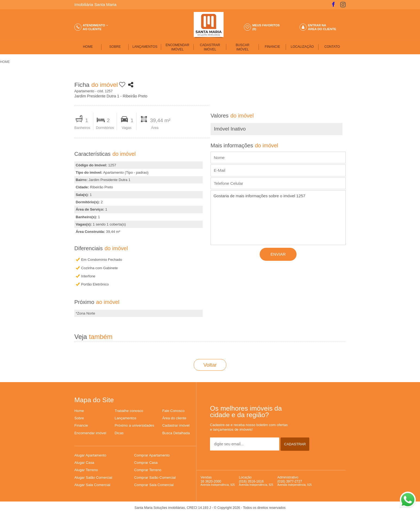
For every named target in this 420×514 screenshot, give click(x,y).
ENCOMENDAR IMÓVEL (177, 47)
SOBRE (115, 47)
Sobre (79, 418)
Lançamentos (126, 418)
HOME (88, 47)
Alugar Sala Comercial (92, 485)
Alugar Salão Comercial (93, 477)
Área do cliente (174, 418)
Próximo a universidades (135, 425)
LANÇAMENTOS (145, 47)
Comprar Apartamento (152, 455)
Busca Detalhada (176, 433)
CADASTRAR (295, 444)
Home (79, 411)
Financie (81, 425)
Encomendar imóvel (90, 433)
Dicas (119, 433)
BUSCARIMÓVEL (243, 47)
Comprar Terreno (148, 470)
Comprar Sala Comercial (154, 485)
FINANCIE (273, 47)
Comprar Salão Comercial (155, 477)
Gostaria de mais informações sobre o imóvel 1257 (278, 218)
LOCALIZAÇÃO (302, 47)
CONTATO (332, 47)
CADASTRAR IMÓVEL (210, 47)
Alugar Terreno (86, 470)
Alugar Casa (84, 463)
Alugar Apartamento (90, 455)
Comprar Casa (146, 463)
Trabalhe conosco (129, 411)
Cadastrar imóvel (176, 425)
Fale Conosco (173, 411)
